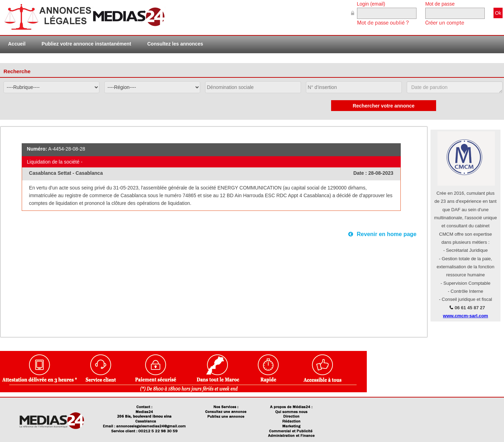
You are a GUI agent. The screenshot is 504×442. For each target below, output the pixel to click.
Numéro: (37, 149)
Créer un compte (445, 23)
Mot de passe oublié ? (383, 23)
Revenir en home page (382, 234)
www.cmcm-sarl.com (466, 316)
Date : (361, 173)
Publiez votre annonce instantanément (86, 44)
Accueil (17, 44)
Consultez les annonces (175, 44)
